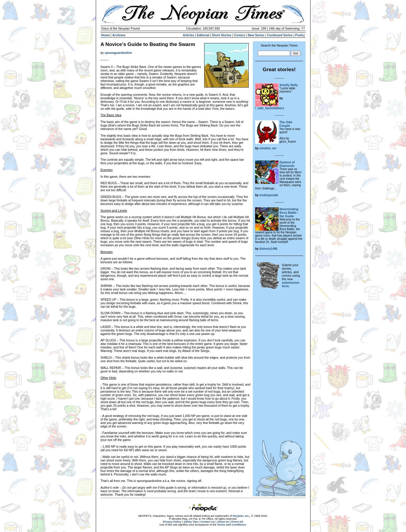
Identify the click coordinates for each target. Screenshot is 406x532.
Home (105, 35)
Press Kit (237, 522)
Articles (188, 35)
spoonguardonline (118, 53)
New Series (256, 35)
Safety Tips (191, 522)
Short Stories (222, 35)
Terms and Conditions (231, 525)
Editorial (203, 35)
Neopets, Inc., (242, 516)
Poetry (300, 35)
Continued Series (280, 35)
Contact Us (208, 522)
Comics (240, 35)
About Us (223, 522)
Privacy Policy (172, 522)
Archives (119, 35)
